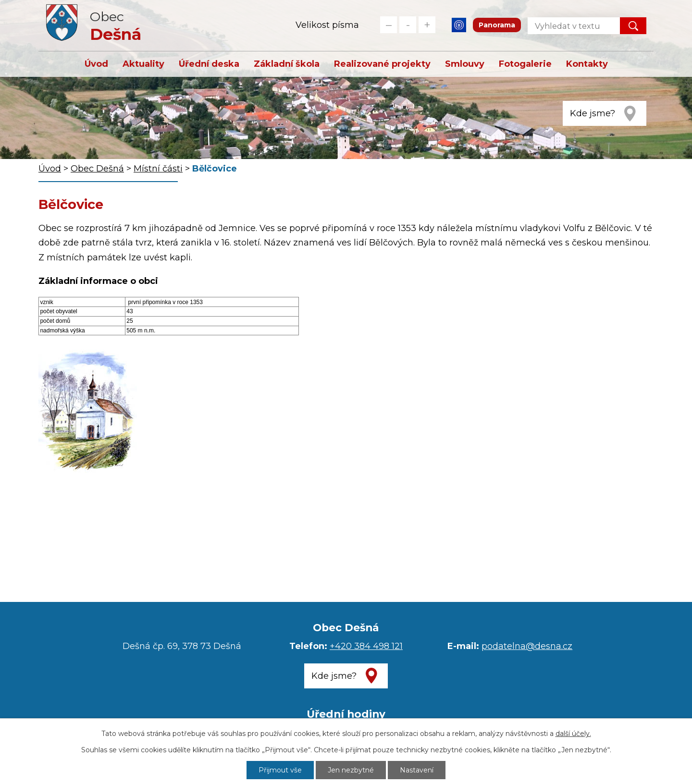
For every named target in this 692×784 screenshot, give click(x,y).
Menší (389, 25)
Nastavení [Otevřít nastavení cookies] (417, 770)
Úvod (96, 64)
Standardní (408, 25)
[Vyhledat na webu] (566, 26)
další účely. (573, 734)
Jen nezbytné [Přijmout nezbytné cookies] (351, 770)
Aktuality (143, 64)
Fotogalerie (525, 64)
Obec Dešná (97, 169)
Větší (427, 25)
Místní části (158, 169)
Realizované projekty (382, 64)
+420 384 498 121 (366, 646)
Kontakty (587, 64)
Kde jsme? (593, 113)
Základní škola (287, 64)
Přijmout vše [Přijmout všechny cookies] (280, 770)
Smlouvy (465, 64)
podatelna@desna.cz (527, 646)
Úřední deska (209, 64)
